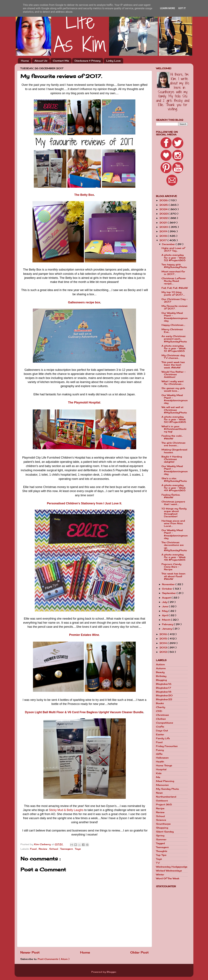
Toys (78, 849)
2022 (164, 218)
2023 (164, 214)
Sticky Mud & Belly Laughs (66, 810)
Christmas (162, 715)
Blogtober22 (164, 699)
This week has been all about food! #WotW (173, 576)
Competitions (165, 723)
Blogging (161, 680)
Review (43, 849)
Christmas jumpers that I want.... (173, 503)
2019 (164, 231)
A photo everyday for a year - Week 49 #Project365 (174, 488)
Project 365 (164, 805)
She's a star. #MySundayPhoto (174, 480)
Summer (161, 839)
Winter (160, 875)
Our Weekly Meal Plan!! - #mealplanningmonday (175, 317)
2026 (164, 200)
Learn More (168, 8)
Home (25, 61)
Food (34, 849)
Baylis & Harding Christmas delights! (172, 459)
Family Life (163, 738)
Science (161, 820)
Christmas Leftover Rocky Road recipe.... (174, 281)
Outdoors (162, 801)
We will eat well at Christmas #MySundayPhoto (174, 410)
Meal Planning (165, 781)
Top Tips (161, 855)
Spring (160, 836)
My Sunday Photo (167, 789)
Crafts (160, 727)
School (54, 849)
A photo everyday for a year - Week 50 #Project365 (174, 419)
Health (160, 762)
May (165, 611)
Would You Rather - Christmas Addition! (174, 374)
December (169, 244)
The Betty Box (84, 195)
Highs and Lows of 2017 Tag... (173, 249)
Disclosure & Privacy (88, 61)
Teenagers (67, 849)
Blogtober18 (164, 692)
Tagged (160, 843)
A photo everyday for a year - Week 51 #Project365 (174, 348)
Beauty (160, 672)
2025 (164, 205)
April (165, 615)
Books (160, 703)
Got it (182, 8)
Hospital (161, 769)
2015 (164, 639)
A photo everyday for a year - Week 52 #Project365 (174, 258)
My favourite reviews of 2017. (175, 307)
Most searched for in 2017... (173, 273)
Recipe (160, 808)
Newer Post (30, 952)
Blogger (111, 972)
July (165, 602)
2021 (164, 223)
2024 (164, 209)
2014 (164, 643)
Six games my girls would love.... (173, 389)
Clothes (161, 719)
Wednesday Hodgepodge (172, 867)
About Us (41, 61)
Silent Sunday (165, 832)
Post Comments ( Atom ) (54, 959)
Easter (160, 734)
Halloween (162, 758)
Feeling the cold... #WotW (172, 437)
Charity (161, 707)
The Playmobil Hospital (84, 402)
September (169, 593)
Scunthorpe (163, 824)
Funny (160, 750)
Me (158, 777)
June (165, 606)
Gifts (159, 754)
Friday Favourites (167, 746)
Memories (162, 785)
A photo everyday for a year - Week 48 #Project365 (174, 557)
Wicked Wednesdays (169, 871)
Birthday (161, 676)
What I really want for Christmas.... (172, 383)
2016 (164, 634)
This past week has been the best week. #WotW (173, 365)
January (167, 629)
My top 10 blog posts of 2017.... (173, 293)
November (169, 584)
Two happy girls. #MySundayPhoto (174, 266)
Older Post (140, 952)
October (168, 589)
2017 (163, 240)
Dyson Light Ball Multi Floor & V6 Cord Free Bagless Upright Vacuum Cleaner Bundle (84, 712)
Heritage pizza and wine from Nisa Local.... (173, 523)
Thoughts (162, 851)
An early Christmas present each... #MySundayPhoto (174, 339)
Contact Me (61, 61)
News (159, 793)
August (167, 598)
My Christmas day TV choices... (173, 357)
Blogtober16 (164, 684)
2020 (164, 227)
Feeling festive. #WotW (171, 496)
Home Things (164, 766)
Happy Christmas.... (173, 325)
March (166, 620)
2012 (164, 652)
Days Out (162, 731)
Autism (160, 664)
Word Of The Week (168, 878)
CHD (159, 711)
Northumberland (166, 797)
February (168, 624)
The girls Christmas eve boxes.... (173, 444)
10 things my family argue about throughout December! (174, 513)
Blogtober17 (164, 688)
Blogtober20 (164, 695)
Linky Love (113, 61)
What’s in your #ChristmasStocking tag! (174, 429)
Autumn (161, 668)
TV (158, 863)
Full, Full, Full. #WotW (175, 288)
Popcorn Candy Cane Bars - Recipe (171, 567)
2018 (164, 236)
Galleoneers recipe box (84, 302)
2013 (164, 648)
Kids (159, 773)
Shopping (162, 828)
